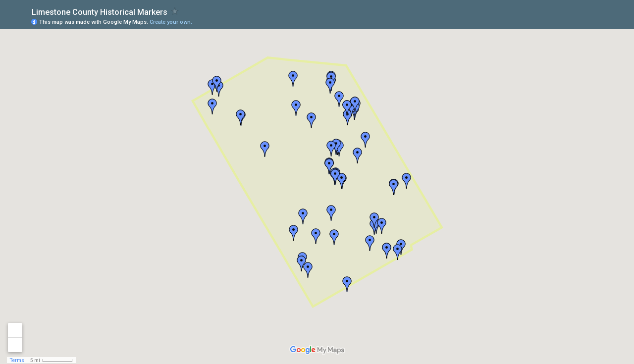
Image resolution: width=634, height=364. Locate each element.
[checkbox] (175, 11)
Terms (17, 360)
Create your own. (171, 22)
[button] (212, 106)
